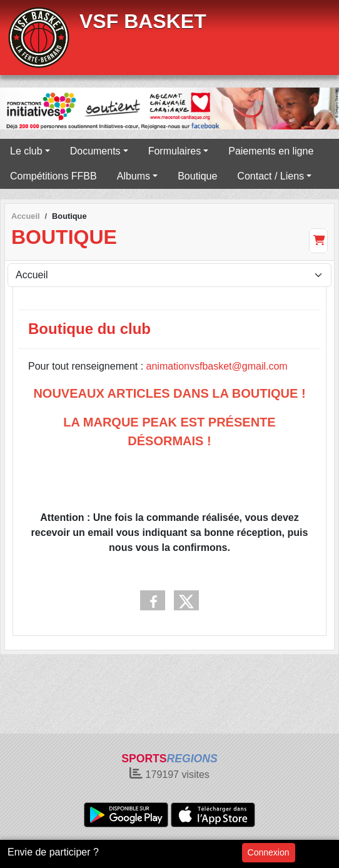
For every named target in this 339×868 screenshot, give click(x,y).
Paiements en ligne (271, 151)
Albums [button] (134, 176)
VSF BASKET (143, 21)
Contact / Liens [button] (271, 176)
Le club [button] (26, 151)
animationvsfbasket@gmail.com (217, 366)
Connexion (269, 852)
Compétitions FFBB (53, 176)
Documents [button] (95, 151)
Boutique (197, 176)
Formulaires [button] (175, 151)
